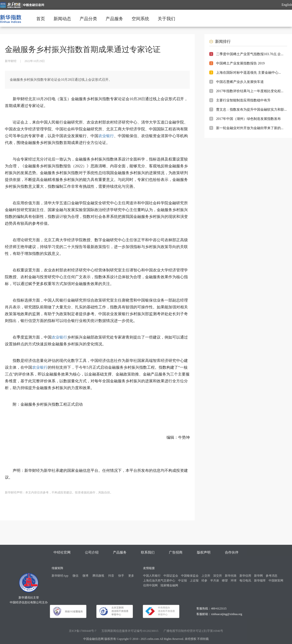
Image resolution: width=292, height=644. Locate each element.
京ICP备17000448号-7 (83, 631)
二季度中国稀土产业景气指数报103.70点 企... (250, 54)
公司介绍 (92, 552)
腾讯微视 (98, 576)
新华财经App (60, 576)
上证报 (194, 581)
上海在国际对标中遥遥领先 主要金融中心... (248, 73)
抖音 (111, 576)
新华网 (258, 576)
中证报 (182, 581)
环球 (234, 581)
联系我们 (148, 552)
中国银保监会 (190, 576)
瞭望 (225, 581)
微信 (75, 576)
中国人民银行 (152, 576)
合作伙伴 (232, 552)
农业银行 (106, 136)
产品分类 (88, 19)
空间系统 (140, 19)
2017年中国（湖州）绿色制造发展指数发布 (248, 119)
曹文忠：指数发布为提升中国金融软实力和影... (251, 110)
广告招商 (176, 552)
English (287, 5)
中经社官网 (62, 552)
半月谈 (215, 581)
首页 (41, 19)
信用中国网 (150, 585)
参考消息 (272, 576)
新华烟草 (260, 581)
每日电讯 (245, 581)
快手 (121, 576)
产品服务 (114, 19)
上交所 (206, 576)
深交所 (218, 576)
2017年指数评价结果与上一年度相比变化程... (250, 91)
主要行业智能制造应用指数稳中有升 (243, 100)
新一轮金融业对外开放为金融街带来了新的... (250, 128)
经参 (204, 581)
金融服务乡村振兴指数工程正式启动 (52, 404)
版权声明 (204, 552)
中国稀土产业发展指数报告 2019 (240, 63)
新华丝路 (231, 576)
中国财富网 (276, 581)
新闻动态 (62, 19)
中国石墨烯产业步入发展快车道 (240, 82)
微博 (85, 576)
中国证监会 (171, 576)
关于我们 (166, 19)
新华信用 (245, 576)
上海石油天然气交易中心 (159, 581)
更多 (131, 576)
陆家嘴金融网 (169, 585)
